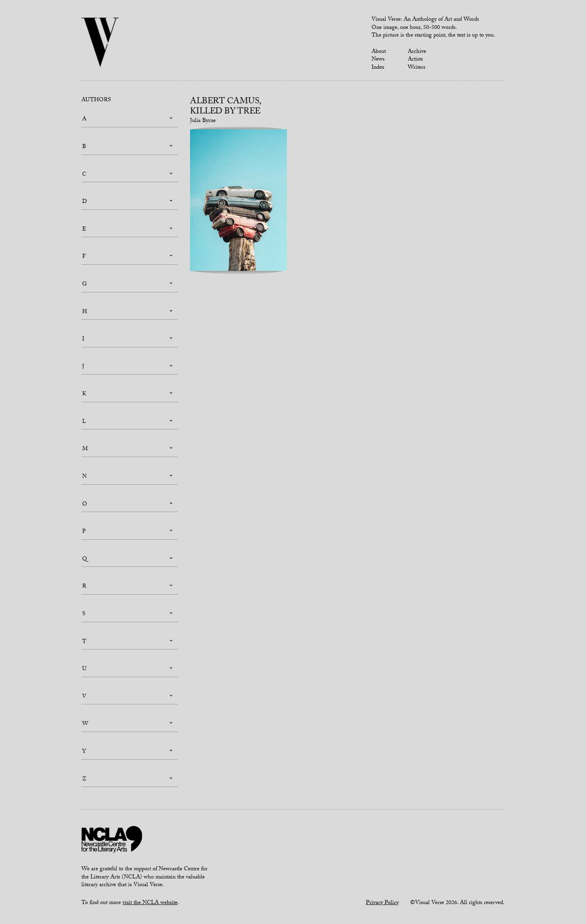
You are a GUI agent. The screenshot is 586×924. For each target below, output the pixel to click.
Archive (417, 52)
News (378, 60)
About (379, 52)
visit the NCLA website (150, 903)
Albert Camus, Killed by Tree (225, 107)
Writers (417, 68)
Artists (415, 60)
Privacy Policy (382, 903)
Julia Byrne (203, 121)
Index (378, 68)
